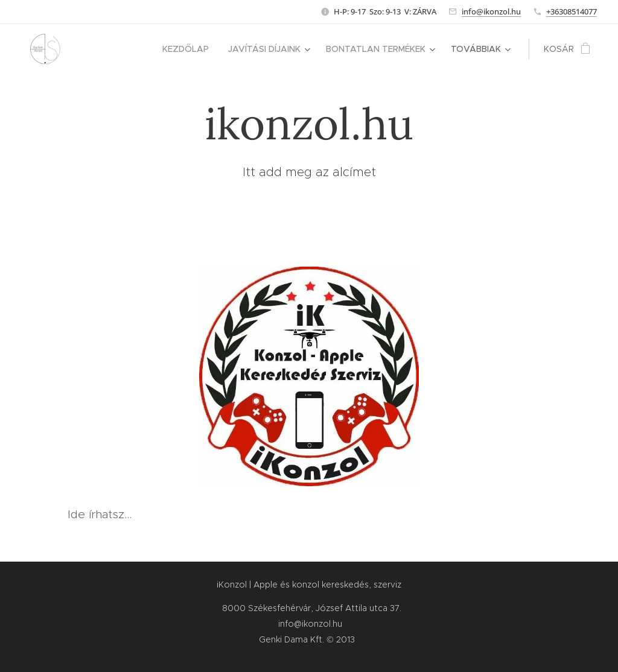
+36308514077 (572, 11)
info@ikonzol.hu (491, 11)
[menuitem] (189, 49)
